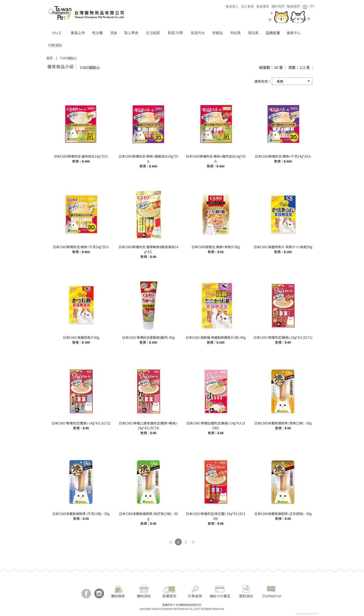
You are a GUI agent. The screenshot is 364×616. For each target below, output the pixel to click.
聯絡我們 (289, 6)
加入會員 (243, 6)
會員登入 (228, 6)
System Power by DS (307, 614)
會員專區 (259, 6)
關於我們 (274, 6)
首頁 (49, 58)
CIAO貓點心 (69, 58)
